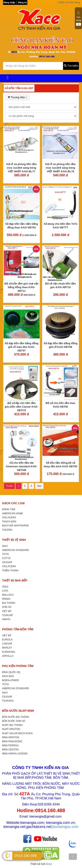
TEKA (5, 587)
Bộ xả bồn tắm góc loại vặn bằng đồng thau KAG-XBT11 (22, 287)
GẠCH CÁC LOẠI (13, 503)
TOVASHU (8, 701)
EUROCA (7, 640)
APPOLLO (8, 656)
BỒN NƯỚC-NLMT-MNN (18, 711)
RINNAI (6, 599)
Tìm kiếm (71, 66)
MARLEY (7, 648)
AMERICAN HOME (13, 513)
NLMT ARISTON (11, 729)
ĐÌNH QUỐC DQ (11, 672)
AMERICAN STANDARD (16, 550)
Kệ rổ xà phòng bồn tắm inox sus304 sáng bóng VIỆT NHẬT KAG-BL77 (21, 168)
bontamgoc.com (65, 827)
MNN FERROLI (11, 746)
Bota (49, 864)
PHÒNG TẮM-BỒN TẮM (18, 629)
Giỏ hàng (79, 18)
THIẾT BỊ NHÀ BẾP (15, 580)
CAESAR (7, 644)
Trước (9, 486)
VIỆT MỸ (7, 611)
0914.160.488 (25, 856)
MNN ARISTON (11, 737)
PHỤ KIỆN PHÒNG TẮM (18, 666)
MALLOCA (8, 595)
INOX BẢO (8, 676)
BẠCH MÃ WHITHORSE (15, 526)
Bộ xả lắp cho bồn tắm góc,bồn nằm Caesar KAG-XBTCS (22, 407)
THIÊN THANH (10, 571)
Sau (39, 486)
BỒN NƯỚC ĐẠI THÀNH (16, 717)
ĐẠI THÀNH (9, 603)
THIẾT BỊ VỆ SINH (14, 540)
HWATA (6, 619)
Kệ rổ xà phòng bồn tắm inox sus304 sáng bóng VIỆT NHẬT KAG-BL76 (60, 168)
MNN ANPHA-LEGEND (15, 754)
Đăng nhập (9, 2)
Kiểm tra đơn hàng (68, 2)
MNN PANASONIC (12, 741)
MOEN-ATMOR (10, 680)
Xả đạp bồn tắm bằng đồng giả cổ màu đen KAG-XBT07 (21, 347)
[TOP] (73, 857)
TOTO (5, 554)
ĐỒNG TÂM (9, 509)
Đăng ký (23, 2)
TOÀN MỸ (7, 615)
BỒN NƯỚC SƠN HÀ (14, 721)
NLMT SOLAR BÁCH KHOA (17, 733)
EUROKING (9, 652)
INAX (5, 546)
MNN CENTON (10, 750)
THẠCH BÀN (9, 522)
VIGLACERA (9, 518)
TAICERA (7, 530)
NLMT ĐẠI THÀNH (12, 725)
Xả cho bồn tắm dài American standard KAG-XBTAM (22, 466)
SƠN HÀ (7, 607)
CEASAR (7, 562)
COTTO (6, 558)
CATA (5, 591)
